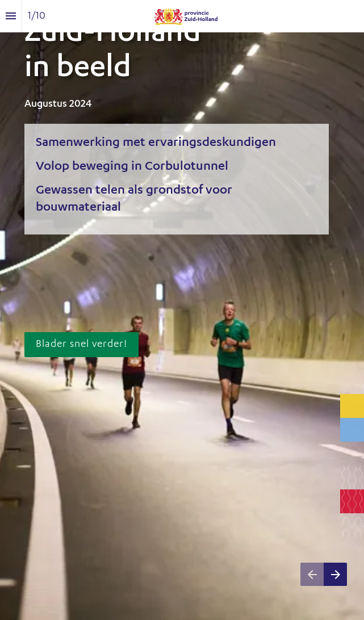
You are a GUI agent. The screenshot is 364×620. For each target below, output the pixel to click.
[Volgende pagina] (335, 574)
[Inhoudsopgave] (11, 16)
